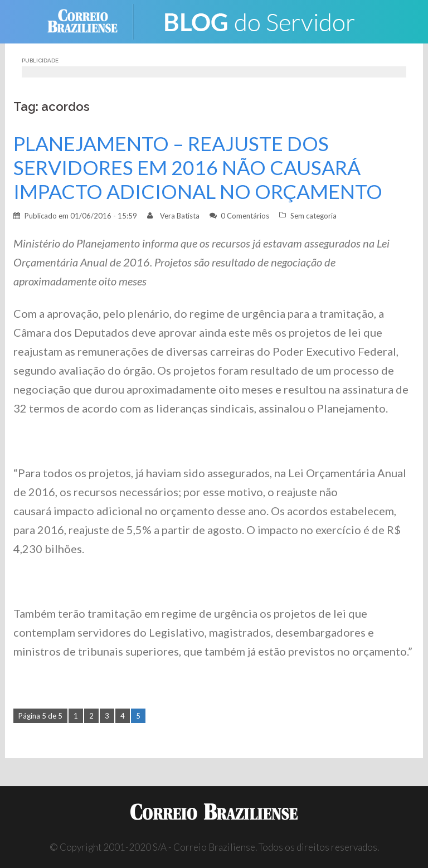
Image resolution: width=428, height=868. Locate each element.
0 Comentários (245, 216)
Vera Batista (180, 216)
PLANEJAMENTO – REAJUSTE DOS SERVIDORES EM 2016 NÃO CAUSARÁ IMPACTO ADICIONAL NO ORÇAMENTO (198, 168)
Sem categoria (313, 216)
